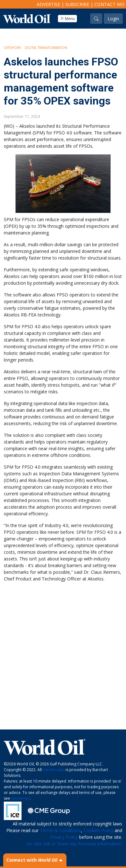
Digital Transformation (46, 48)
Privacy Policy (64, 837)
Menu (67, 19)
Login (113, 19)
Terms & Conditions (60, 830)
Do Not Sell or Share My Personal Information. (74, 844)
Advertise (48, 4)
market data (54, 770)
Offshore (13, 48)
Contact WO (109, 4)
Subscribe (77, 4)
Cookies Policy (98, 830)
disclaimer (20, 798)
